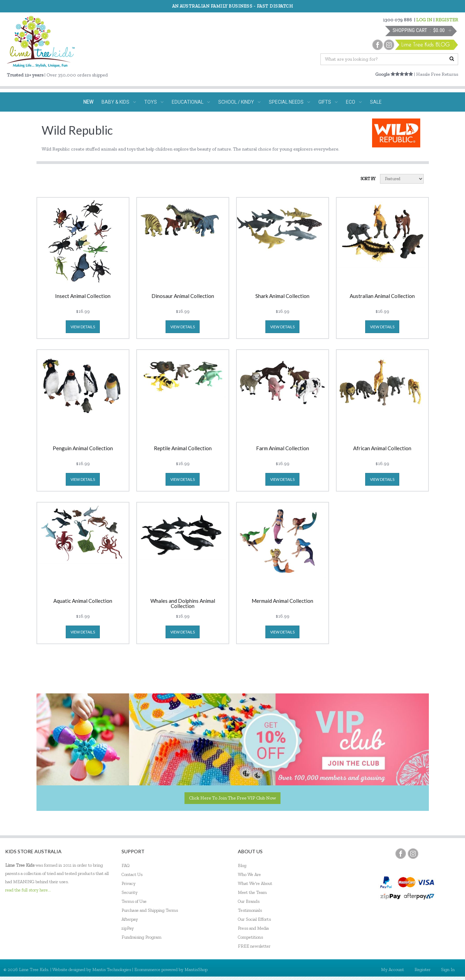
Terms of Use (134, 901)
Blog (242, 865)
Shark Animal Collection (282, 296)
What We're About (255, 883)
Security (130, 892)
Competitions (250, 937)
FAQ (126, 865)
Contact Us (132, 874)
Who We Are (249, 874)
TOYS (154, 102)
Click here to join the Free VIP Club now (232, 798)
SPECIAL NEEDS (289, 102)
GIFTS (328, 102)
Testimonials (250, 910)
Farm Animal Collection (283, 448)
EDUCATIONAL (191, 102)
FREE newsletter (254, 946)
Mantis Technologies (112, 969)
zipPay (128, 928)
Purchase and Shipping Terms (150, 910)
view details (83, 327)
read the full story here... (28, 890)
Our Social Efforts (254, 919)
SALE (376, 102)
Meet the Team (252, 892)
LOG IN (424, 20)
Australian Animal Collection (382, 296)
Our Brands (249, 901)
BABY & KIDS (119, 102)
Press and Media (253, 928)
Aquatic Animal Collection (83, 601)
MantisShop (196, 969)
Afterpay (130, 919)
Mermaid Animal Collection (282, 601)
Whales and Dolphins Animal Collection (183, 604)
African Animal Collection (382, 448)
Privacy (129, 883)
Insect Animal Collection (83, 296)
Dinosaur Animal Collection (183, 296)
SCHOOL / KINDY (239, 102)
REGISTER (447, 20)
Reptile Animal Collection (183, 448)
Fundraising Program (141, 937)
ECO (354, 102)
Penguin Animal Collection (83, 448)
